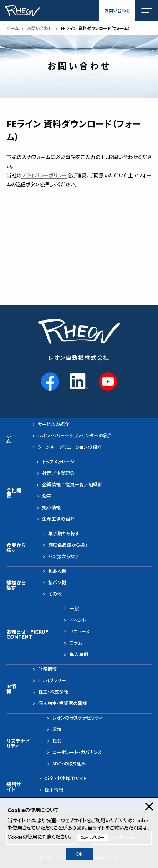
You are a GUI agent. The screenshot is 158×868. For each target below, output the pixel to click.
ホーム (12, 29)
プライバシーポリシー (44, 175)
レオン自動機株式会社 (79, 358)
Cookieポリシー (93, 837)
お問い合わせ (117, 11)
